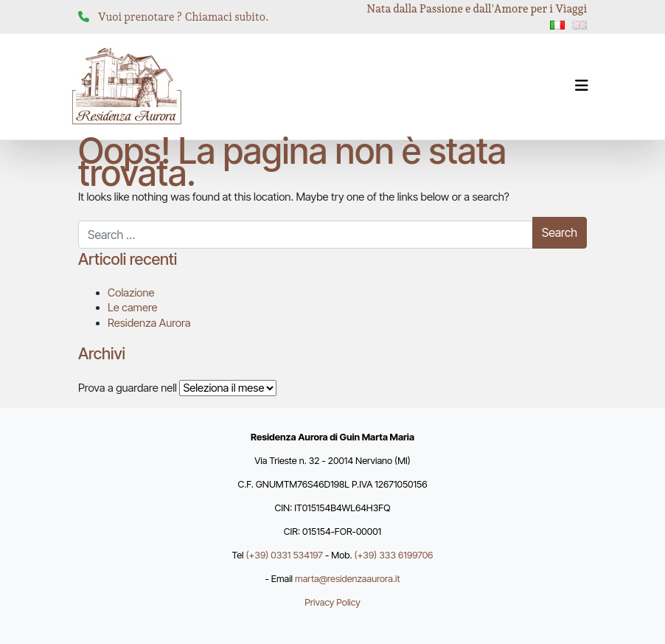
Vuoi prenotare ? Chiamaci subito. (184, 17)
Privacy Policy (332, 602)
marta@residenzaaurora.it (347, 579)
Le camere (133, 308)
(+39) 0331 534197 (285, 555)
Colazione (131, 293)
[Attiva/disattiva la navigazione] (582, 86)
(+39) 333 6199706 (394, 555)
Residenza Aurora (149, 323)
